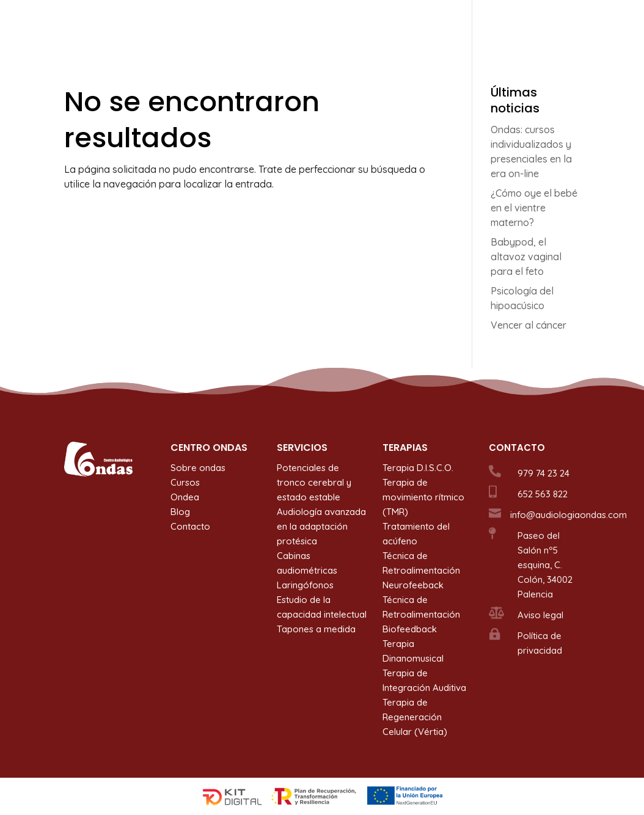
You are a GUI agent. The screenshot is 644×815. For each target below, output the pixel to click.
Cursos (428, 25)
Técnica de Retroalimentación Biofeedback (421, 614)
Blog (514, 25)
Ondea (474, 25)
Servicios (300, 25)
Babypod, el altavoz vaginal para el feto (526, 257)
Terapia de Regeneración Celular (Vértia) (415, 717)
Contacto (560, 25)
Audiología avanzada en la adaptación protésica (321, 526)
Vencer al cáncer (529, 325)
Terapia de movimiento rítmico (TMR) (423, 497)
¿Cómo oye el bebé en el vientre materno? (534, 208)
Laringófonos (305, 585)
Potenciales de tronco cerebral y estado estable (314, 482)
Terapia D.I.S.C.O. (418, 468)
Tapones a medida (316, 629)
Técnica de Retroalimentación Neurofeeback (421, 570)
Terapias (367, 25)
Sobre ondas (237, 25)
